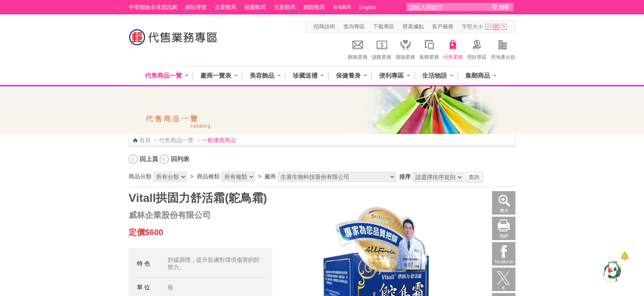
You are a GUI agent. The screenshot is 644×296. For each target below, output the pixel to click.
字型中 (496, 27)
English (368, 7)
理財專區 (477, 49)
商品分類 (140, 176)
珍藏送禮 (305, 75)
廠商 (270, 176)
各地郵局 (342, 7)
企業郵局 (225, 7)
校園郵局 (255, 7)
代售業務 (453, 49)
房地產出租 (503, 49)
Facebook (504, 254)
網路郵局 (314, 7)
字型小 (488, 27)
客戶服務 (443, 27)
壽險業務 (405, 49)
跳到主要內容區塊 (4, 4)
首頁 (145, 140)
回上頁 (149, 159)
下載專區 (384, 27)
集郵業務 (429, 49)
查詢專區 (354, 27)
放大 (504, 203)
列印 (504, 228)
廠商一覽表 (216, 75)
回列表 (180, 159)
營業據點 (413, 27)
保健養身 (348, 75)
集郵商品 (478, 75)
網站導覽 (196, 7)
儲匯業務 (382, 49)
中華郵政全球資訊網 (153, 7)
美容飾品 (262, 75)
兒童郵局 (285, 7)
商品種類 (208, 176)
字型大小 (472, 27)
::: (118, 7)
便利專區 (391, 75)
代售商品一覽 (163, 75)
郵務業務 (358, 49)
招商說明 (324, 27)
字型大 (504, 27)
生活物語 (435, 75)
